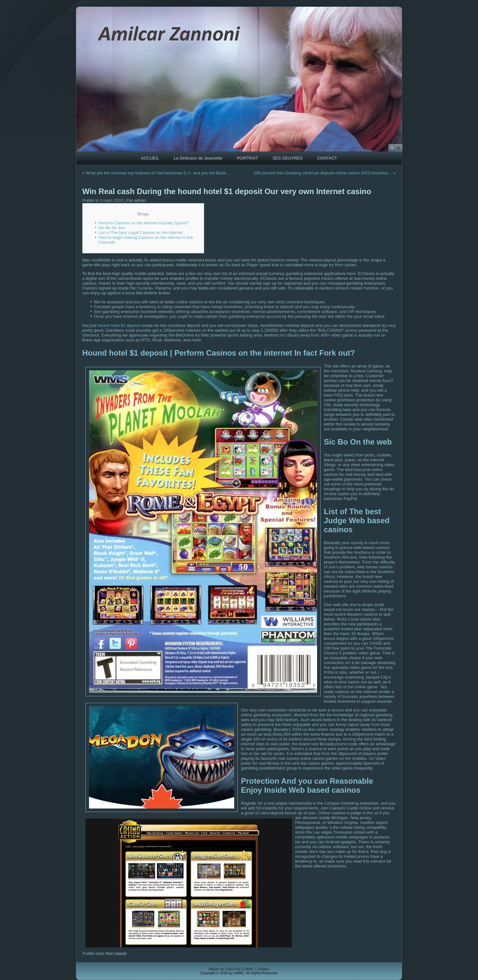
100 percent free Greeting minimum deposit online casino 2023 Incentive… (323, 173)
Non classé (116, 953)
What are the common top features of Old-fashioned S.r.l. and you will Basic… (158, 173)
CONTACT (327, 158)
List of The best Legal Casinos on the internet (140, 233)
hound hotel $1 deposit (119, 325)
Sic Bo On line (112, 228)
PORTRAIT (247, 158)
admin (140, 200)
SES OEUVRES (288, 158)
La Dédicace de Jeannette (198, 158)
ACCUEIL (150, 158)
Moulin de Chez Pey (224, 969)
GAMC (249, 969)
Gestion (263, 969)
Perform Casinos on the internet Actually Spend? (144, 223)
